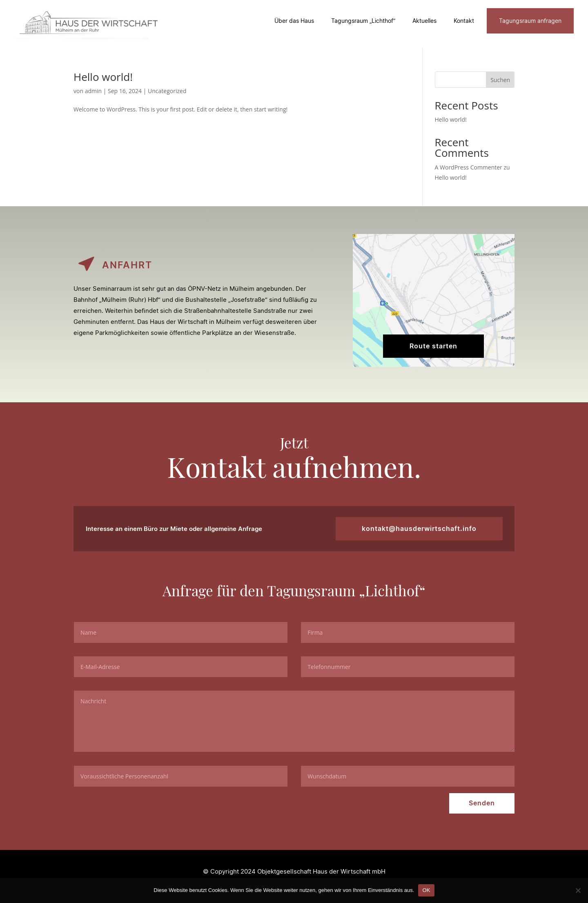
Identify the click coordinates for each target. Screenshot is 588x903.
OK (426, 890)
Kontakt (464, 21)
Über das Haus (294, 21)
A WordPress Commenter (469, 167)
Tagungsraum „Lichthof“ (363, 21)
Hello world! (103, 77)
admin (93, 91)
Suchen (500, 80)
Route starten (433, 346)
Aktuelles (424, 21)
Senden (482, 803)
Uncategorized (167, 91)
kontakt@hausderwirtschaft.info (420, 528)
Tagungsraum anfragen (530, 21)
